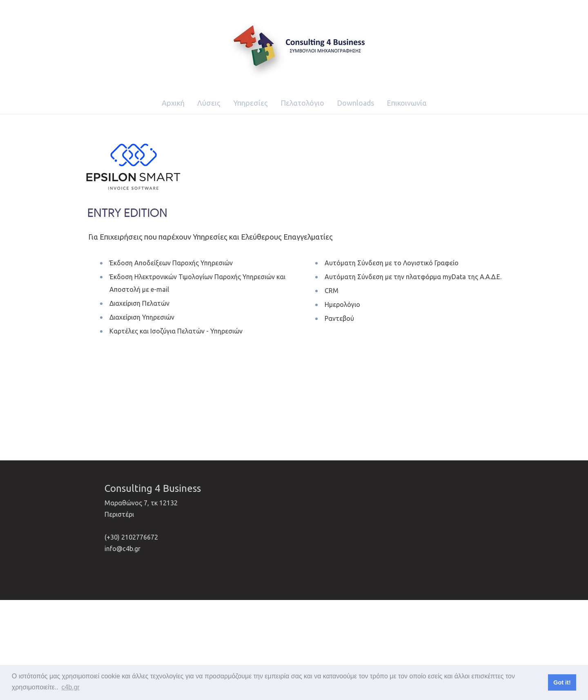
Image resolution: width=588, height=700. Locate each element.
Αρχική (173, 103)
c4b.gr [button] (70, 687)
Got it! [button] (562, 682)
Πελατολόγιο (302, 103)
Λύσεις (209, 103)
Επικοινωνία (407, 103)
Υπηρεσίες (251, 103)
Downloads (355, 103)
